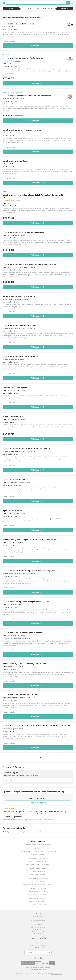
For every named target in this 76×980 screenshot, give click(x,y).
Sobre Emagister (38, 916)
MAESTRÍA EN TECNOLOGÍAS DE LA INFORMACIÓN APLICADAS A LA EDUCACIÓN (36, 726)
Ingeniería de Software (12, 511)
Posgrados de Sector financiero (38, 895)
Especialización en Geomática (15, 479)
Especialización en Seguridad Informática (20, 356)
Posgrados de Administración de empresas (38, 845)
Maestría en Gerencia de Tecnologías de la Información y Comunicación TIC (29, 820)
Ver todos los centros (38, 947)
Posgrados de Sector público (38, 901)
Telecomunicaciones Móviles (15, 387)
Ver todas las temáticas (38, 920)
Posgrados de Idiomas (38, 881)
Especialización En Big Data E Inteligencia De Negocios (26, 602)
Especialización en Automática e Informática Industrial (26, 448)
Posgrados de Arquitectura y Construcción (38, 848)
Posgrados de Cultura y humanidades (38, 865)
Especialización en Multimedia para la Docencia (23, 633)
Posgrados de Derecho (38, 871)
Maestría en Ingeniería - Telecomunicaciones (22, 130)
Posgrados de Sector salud (38, 905)
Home (4, 14)
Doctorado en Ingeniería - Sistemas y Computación (24, 664)
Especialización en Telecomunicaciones (19, 325)
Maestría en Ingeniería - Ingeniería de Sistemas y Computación (30, 540)
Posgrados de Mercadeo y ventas (38, 891)
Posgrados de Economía (38, 875)
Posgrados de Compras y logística (38, 858)
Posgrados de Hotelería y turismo (38, 878)
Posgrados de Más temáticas (38, 888)
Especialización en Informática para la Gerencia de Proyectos (29, 571)
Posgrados (12, 14)
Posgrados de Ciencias (38, 855)
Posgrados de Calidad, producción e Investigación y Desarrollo (38, 851)
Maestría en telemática (13, 416)
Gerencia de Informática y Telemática (19, 296)
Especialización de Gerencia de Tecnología (21, 695)
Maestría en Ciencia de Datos (15, 161)
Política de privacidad (38, 932)
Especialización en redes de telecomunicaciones (23, 232)
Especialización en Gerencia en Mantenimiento (23, 58)
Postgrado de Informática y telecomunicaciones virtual (24, 832)
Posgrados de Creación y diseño (38, 861)
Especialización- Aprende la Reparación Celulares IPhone (27, 96)
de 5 (42, 758)
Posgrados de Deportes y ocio (38, 868)
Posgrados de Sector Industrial (38, 898)
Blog (38, 918)
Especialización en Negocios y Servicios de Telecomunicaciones (30, 264)
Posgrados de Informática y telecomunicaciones (38, 885)
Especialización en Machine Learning (18, 24)
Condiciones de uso (38, 929)
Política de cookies (38, 934)
